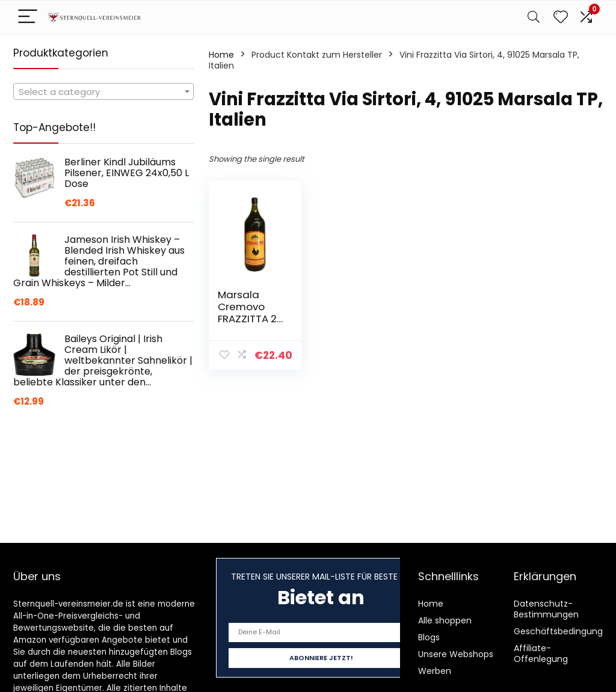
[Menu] (28, 17)
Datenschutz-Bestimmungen (546, 609)
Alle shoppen (445, 620)
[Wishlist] (561, 17)
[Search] (534, 17)
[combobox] (103, 91)
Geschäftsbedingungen (564, 631)
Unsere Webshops (456, 654)
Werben (435, 671)
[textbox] (103, 92)
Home (221, 55)
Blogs (429, 637)
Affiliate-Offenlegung (541, 654)
